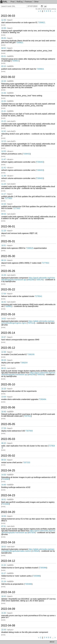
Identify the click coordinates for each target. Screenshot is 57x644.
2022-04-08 (8, 625)
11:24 (4, 184)
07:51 (4, 526)
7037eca (31, 323)
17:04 (4, 294)
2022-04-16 (8, 542)
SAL (4, 2)
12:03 (4, 151)
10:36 (4, 28)
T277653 (8, 198)
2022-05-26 (8, 271)
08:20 (4, 443)
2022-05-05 (8, 424)
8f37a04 (32, 533)
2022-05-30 (8, 256)
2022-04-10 (8, 592)
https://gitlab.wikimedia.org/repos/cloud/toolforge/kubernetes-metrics (28, 550)
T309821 (42, 22)
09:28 (4, 360)
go (45, 6)
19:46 (4, 412)
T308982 (8, 306)
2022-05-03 (8, 439)
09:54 (4, 214)
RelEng (20, 2)
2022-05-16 (8, 314)
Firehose (28, 2)
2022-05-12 (8, 348)
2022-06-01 (8, 226)
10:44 (4, 630)
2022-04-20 (8, 512)
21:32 (4, 565)
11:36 (4, 176)
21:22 (4, 121)
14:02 (4, 319)
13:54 (4, 397)
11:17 (4, 194)
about (52, 642)
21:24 (4, 581)
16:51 (4, 245)
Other (36, 2)
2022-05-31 (8, 241)
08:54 (4, 460)
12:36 (4, 352)
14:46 (4, 485)
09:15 (4, 368)
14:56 (4, 475)
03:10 (4, 66)
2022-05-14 (8, 333)
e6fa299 (31, 280)
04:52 (4, 48)
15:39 (4, 275)
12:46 (4, 20)
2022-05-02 (8, 456)
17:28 (4, 428)
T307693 (29, 431)
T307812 (28, 416)
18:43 (4, 596)
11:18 (4, 231)
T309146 (39, 280)
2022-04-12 (8, 561)
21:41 (4, 111)
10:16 (4, 204)
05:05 (4, 38)
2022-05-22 (8, 289)
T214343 (6, 479)
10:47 (4, 337)
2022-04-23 (8, 495)
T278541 (39, 296)
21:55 (4, 101)
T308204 (24, 363)
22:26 (4, 81)
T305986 (43, 568)
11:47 (4, 159)
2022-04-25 (8, 470)
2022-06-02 (8, 77)
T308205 (31, 354)
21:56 (4, 93)
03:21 (4, 56)
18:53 (4, 547)
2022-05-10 (8, 384)
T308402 (26, 154)
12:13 (4, 141)
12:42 (4, 131)
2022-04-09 (8, 609)
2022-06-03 (8, 16)
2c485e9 (36, 551)
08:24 (4, 260)
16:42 (4, 302)
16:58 (4, 516)
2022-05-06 (8, 407)
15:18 (4, 389)
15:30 (4, 613)
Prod (13, 2)
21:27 (4, 573)
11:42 (4, 168)
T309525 (30, 248)
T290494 (42, 399)
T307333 (26, 462)
